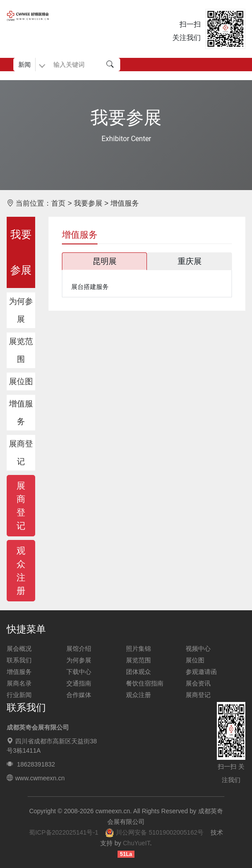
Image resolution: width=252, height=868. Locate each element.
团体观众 (138, 672)
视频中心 (198, 649)
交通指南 (79, 683)
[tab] (105, 261)
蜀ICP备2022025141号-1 (64, 832)
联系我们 (19, 660)
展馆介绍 (79, 649)
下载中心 (79, 672)
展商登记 (21, 453)
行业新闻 (19, 695)
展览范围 (21, 350)
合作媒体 (79, 695)
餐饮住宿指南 (145, 683)
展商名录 (19, 683)
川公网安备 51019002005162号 (154, 832)
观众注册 (138, 695)
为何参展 (21, 310)
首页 (58, 203)
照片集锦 (138, 649)
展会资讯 (198, 683)
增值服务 (21, 413)
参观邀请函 (201, 672)
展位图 (21, 381)
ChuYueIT (136, 843)
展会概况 (19, 649)
